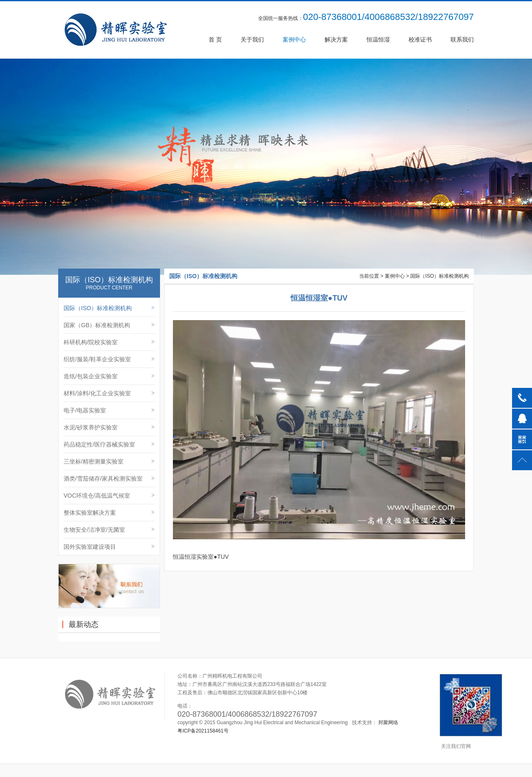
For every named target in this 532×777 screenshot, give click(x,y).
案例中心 (294, 39)
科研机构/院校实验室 (109, 342)
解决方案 (336, 39)
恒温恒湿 (378, 39)
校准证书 (420, 39)
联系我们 (462, 39)
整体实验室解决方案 (109, 513)
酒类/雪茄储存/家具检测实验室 (109, 479)
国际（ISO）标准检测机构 (109, 308)
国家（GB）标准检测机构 (109, 325)
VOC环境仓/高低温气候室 (109, 496)
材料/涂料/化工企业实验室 (109, 393)
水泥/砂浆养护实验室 (109, 427)
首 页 (215, 39)
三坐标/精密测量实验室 (109, 461)
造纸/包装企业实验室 (109, 376)
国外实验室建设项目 (109, 547)
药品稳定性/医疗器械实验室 (109, 444)
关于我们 (252, 39)
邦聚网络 (388, 723)
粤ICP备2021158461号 (203, 731)
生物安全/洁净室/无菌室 (109, 530)
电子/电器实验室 (109, 410)
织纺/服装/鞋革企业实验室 (109, 359)
